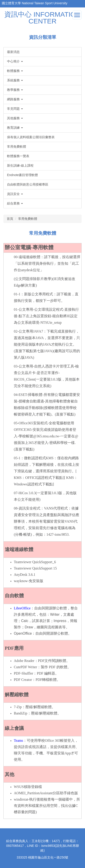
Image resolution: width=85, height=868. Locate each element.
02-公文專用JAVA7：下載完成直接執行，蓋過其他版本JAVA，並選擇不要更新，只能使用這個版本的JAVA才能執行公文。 (47, 338)
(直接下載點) (65, 414)
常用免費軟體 (28, 219)
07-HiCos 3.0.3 (25, 493)
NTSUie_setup (51, 323)
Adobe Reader (24, 661)
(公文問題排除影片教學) (33, 279)
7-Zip (18, 707)
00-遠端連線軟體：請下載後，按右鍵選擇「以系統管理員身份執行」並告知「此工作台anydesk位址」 (47, 263)
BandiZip (21, 713)
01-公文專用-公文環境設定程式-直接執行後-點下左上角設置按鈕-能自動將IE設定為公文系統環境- (46, 316)
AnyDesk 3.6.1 (25, 575)
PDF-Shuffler (23, 673)
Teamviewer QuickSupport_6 (35, 562)
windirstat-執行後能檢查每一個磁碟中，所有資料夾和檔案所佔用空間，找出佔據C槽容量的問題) (47, 806)
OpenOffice (23, 633)
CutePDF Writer (25, 667)
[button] (42, 61)
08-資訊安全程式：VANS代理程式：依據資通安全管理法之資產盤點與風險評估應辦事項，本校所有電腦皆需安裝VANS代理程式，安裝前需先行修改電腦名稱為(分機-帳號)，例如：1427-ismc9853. (46, 521)
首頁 (10, 219)
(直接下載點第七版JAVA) (34, 351)
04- (16, 395)
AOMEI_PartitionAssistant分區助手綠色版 (46, 793)
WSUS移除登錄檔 (28, 787)
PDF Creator (23, 680)
